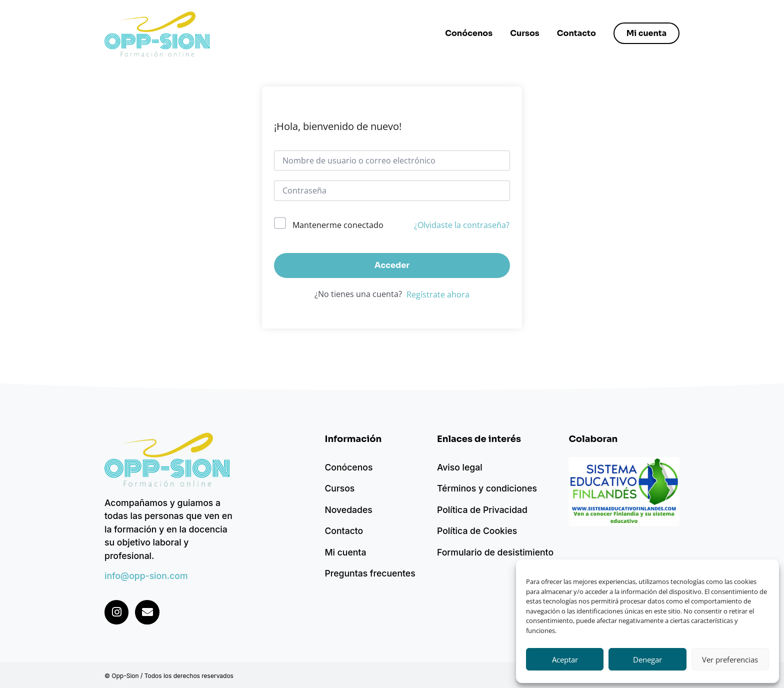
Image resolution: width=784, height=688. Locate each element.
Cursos (524, 33)
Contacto (576, 33)
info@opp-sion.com (146, 576)
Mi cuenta (345, 552)
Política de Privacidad (482, 510)
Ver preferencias (730, 659)
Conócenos (468, 33)
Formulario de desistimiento (495, 552)
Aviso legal (460, 467)
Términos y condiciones (487, 488)
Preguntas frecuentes (370, 573)
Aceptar (565, 659)
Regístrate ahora (438, 294)
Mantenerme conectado (338, 225)
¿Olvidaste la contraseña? (462, 225)
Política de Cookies (477, 531)
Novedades (348, 510)
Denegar (647, 659)
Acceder (392, 265)
